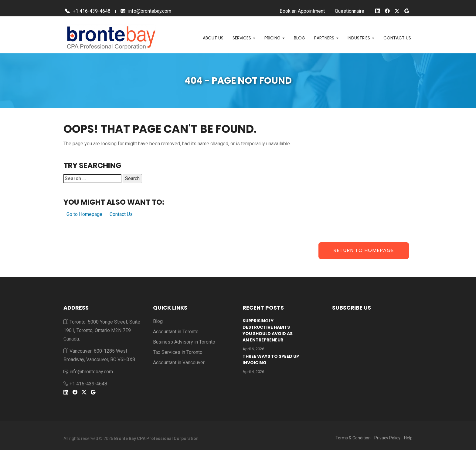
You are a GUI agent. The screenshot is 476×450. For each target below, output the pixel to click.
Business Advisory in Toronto (184, 342)
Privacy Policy (387, 438)
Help (408, 438)
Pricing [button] (275, 38)
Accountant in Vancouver (179, 363)
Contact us (397, 38)
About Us (213, 38)
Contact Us (121, 214)
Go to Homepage (84, 214)
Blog (299, 38)
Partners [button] (326, 38)
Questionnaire (350, 11)
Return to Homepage (364, 250)
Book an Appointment (302, 11)
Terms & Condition (353, 438)
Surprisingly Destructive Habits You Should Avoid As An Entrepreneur (268, 330)
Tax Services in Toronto (178, 352)
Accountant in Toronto (176, 332)
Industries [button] (361, 38)
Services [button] (244, 38)
